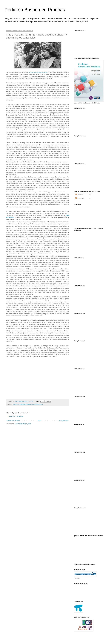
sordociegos (35, 404)
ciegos (15, 404)
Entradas (79, 195)
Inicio (39, 421)
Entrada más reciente (13, 421)
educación (23, 404)
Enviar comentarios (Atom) (23, 424)
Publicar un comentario (16, 416)
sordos (41, 404)
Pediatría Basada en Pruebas (35, 10)
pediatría (29, 404)
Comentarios (80, 198)
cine (18, 404)
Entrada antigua (64, 421)
